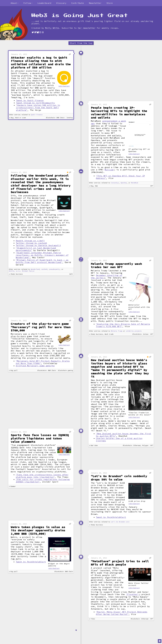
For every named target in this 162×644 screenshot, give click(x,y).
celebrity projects (134, 331)
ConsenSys (115, 183)
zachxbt (44, 269)
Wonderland (35, 269)
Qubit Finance (37, 115)
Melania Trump (117, 331)
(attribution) (64, 86)
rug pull (16, 559)
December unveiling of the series (107, 276)
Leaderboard (44, 3)
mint (14, 85)
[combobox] (15, 3)
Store (110, 3)
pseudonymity (55, 269)
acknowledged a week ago (108, 122)
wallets (117, 136)
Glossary (61, 3)
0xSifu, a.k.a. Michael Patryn (22, 271)
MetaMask (135, 183)
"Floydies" (132, 594)
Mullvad (109, 170)
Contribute (78, 3)
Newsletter (95, 3)
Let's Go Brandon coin (120, 522)
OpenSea (124, 183)
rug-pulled (60, 353)
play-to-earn (18, 336)
